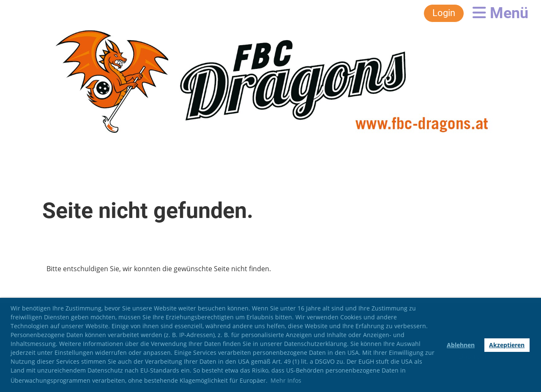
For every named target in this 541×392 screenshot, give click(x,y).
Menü (500, 13)
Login (444, 13)
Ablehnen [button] (461, 345)
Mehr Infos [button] (286, 380)
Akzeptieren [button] (507, 345)
